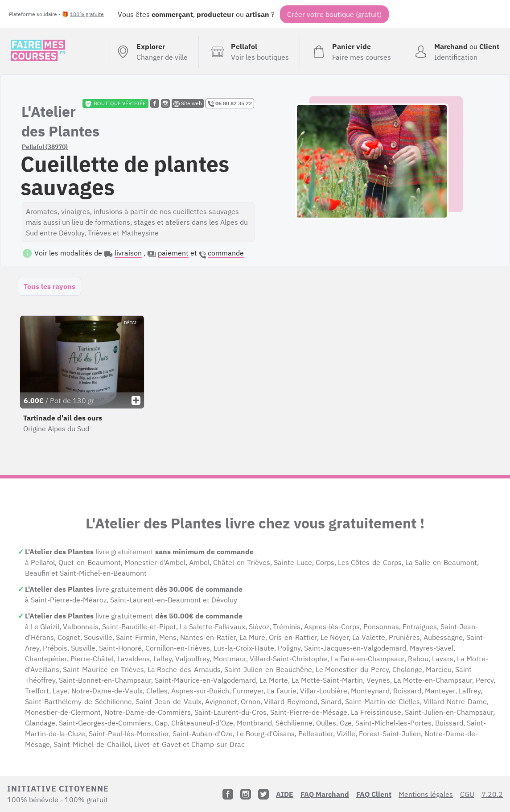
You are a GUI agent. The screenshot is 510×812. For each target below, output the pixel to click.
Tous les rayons (49, 286)
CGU (467, 794)
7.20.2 (492, 794)
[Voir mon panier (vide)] (351, 52)
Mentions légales (426, 794)
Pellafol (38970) (45, 147)
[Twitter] (263, 794)
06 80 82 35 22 (230, 103)
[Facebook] (228, 794)
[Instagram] (246, 794)
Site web (188, 103)
